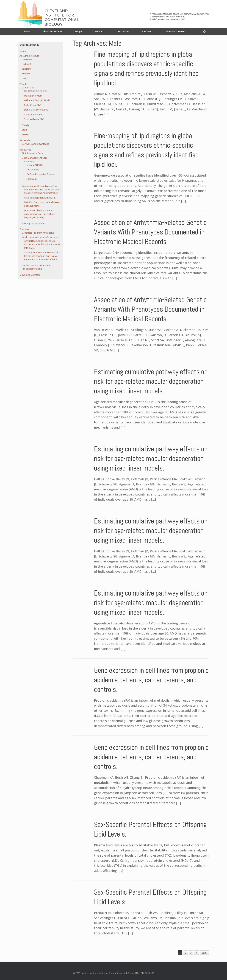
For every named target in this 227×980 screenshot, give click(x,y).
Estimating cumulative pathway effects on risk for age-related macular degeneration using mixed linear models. (151, 381)
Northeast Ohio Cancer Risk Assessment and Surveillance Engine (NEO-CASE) (40, 214)
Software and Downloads (36, 144)
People (79, 32)
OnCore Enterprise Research (42, 174)
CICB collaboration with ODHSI (40, 198)
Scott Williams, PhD (34, 119)
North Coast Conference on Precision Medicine (37, 267)
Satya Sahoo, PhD (34, 114)
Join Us (25, 134)
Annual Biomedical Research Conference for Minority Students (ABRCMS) (42, 244)
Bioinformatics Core (32, 153)
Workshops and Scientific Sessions (41, 237)
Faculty (26, 125)
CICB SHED (30, 161)
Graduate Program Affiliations (38, 233)
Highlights (27, 64)
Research (100, 32)
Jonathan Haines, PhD (36, 91)
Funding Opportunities (34, 223)
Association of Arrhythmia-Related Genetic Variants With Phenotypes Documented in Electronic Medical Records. (150, 232)
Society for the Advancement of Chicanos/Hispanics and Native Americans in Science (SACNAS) (41, 256)
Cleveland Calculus (175, 32)
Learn (25, 78)
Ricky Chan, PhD (33, 105)
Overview (27, 59)
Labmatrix (32, 179)
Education (147, 32)
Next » (204, 953)
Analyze (26, 73)
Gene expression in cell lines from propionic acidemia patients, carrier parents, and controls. (151, 680)
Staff (24, 130)
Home (27, 32)
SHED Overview (35, 165)
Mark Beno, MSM (33, 96)
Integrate (27, 69)
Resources (123, 32)
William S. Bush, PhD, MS (37, 100)
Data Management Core (35, 158)
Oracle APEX (33, 169)
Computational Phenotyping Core (40, 186)
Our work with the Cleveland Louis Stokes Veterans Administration (42, 191)
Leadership (28, 87)
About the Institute (53, 32)
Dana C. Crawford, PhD (36, 110)
